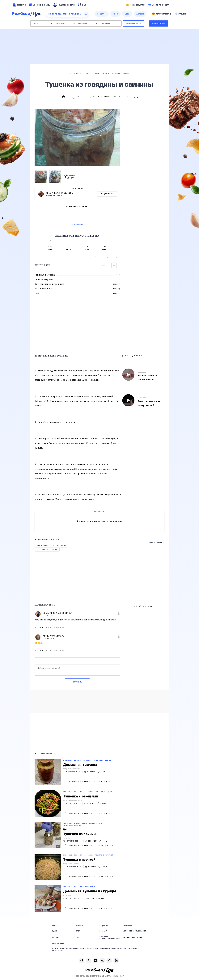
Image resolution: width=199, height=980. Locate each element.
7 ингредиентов (72, 772)
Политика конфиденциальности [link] (110, 937)
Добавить (159, 5)
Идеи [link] (55, 931)
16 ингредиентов (73, 841)
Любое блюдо (65, 23)
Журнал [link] (56, 937)
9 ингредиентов (72, 803)
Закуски (42, 23)
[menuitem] (19, 5)
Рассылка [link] (128, 926)
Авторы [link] (79, 926)
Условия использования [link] (135, 931)
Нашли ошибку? (157, 543)
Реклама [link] (103, 931)
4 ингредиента (72, 898)
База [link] (78, 931)
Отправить (77, 682)
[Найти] (86, 14)
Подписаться (107, 194)
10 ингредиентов (73, 867)
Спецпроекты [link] (58, 944)
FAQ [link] (77, 937)
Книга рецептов (136, 5)
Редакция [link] (104, 926)
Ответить (39, 628)
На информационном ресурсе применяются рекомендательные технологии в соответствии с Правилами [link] (96, 950)
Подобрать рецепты (159, 23)
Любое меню (111, 23)
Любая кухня (88, 23)
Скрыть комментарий (55, 628)
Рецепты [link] (56, 926)
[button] (137, 356)
